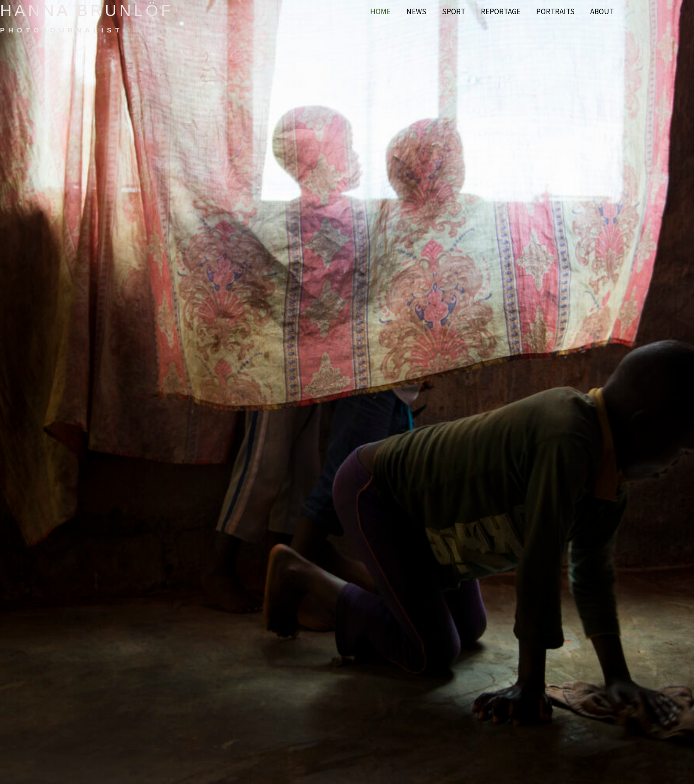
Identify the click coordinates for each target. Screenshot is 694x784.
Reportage (501, 11)
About (602, 11)
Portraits (555, 11)
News (416, 11)
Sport (454, 11)
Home (380, 11)
